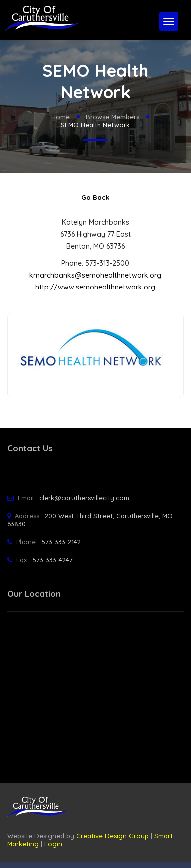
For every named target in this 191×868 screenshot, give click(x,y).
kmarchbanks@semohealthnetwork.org (95, 275)
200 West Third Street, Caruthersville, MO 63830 (90, 520)
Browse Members (112, 117)
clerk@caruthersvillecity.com (84, 498)
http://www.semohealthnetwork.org (95, 287)
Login (53, 844)
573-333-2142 (61, 542)
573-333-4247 (53, 560)
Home (61, 117)
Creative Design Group (112, 836)
